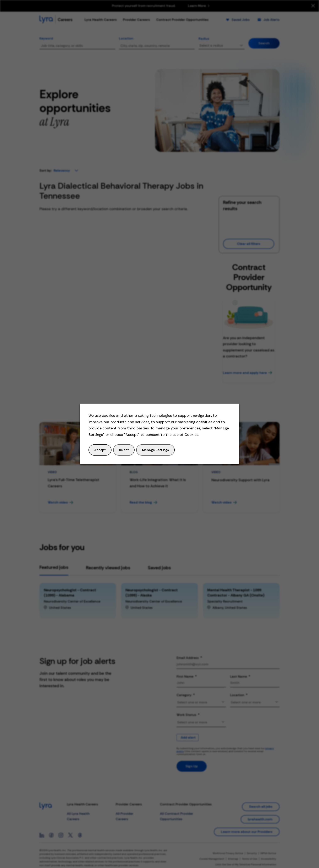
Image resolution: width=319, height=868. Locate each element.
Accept (100, 450)
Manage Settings (155, 450)
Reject (124, 450)
